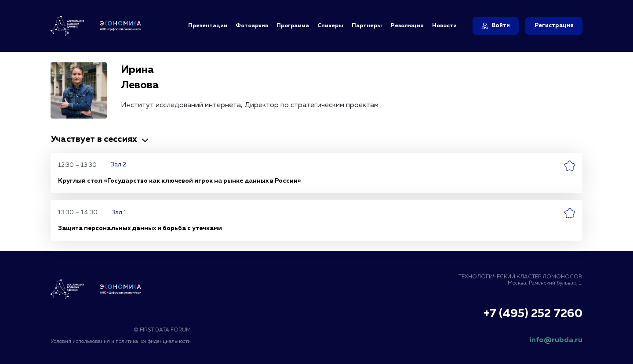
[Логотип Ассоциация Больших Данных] (96, 289)
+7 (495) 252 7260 (533, 314)
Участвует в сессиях (100, 139)
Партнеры (367, 26)
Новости (444, 26)
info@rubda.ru (556, 340)
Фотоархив (252, 26)
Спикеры (330, 26)
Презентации (208, 26)
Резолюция (407, 26)
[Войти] (496, 26)
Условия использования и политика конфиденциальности (121, 342)
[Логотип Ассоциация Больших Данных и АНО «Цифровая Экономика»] (96, 26)
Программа (293, 26)
